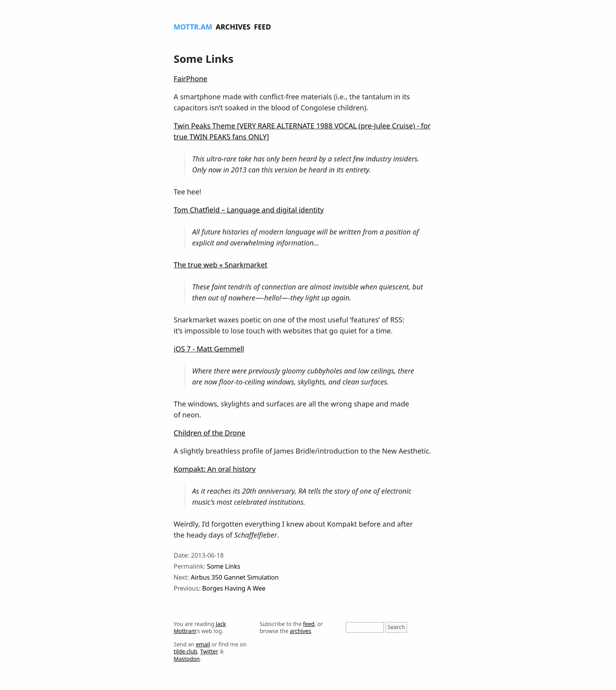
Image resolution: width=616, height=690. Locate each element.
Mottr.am (193, 27)
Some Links (223, 566)
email (203, 644)
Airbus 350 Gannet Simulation (235, 577)
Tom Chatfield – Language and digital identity (249, 210)
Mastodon (187, 659)
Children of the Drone (209, 433)
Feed (262, 27)
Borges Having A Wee (234, 588)
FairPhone (191, 79)
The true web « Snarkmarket (221, 265)
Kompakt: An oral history (215, 469)
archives (301, 631)
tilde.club (185, 651)
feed (309, 624)
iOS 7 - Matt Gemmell (209, 349)
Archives (233, 27)
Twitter (209, 651)
